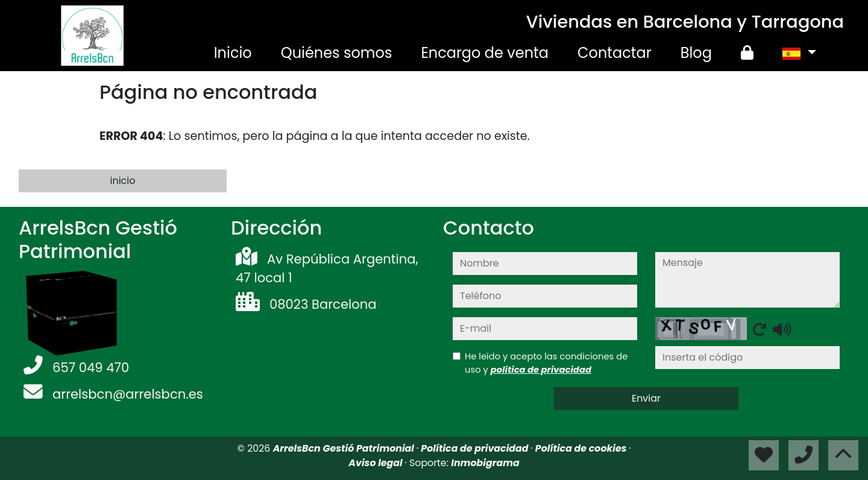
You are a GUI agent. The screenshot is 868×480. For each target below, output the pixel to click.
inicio (122, 181)
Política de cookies (582, 448)
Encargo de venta (485, 53)
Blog (696, 53)
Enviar (646, 398)
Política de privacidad (476, 448)
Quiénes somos (337, 53)
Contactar (615, 53)
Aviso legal (376, 463)
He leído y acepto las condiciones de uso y (546, 363)
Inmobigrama (485, 463)
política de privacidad (541, 369)
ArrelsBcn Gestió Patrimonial (345, 448)
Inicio (233, 53)
